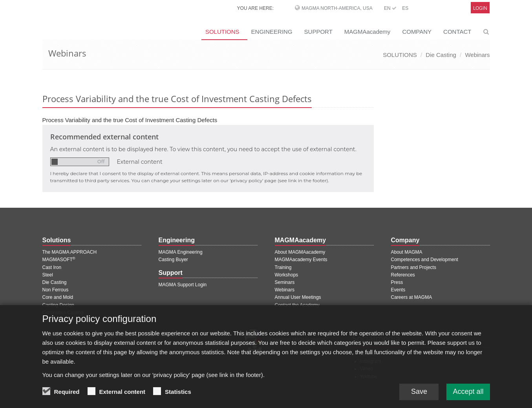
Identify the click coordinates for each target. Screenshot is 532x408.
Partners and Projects (414, 267)
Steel (48, 275)
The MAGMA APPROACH (70, 252)
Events (398, 290)
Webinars (477, 55)
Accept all (468, 397)
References (403, 275)
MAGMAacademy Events (301, 260)
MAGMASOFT (59, 260)
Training (283, 267)
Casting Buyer (173, 260)
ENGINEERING (272, 32)
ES (405, 8)
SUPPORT (318, 32)
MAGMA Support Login (183, 285)
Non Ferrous (56, 290)
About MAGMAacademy (300, 252)
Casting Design (58, 305)
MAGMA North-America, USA (337, 8)
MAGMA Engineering (181, 252)
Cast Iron (52, 267)
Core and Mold (58, 297)
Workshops (287, 275)
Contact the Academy (297, 305)
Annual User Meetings (298, 297)
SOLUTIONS (222, 32)
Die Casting (441, 55)
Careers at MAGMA (412, 297)
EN (390, 8)
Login (480, 8)
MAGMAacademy (367, 32)
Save (419, 397)
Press (397, 282)
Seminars (285, 282)
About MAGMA (407, 252)
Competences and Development (425, 260)
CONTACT (457, 32)
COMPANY (417, 32)
